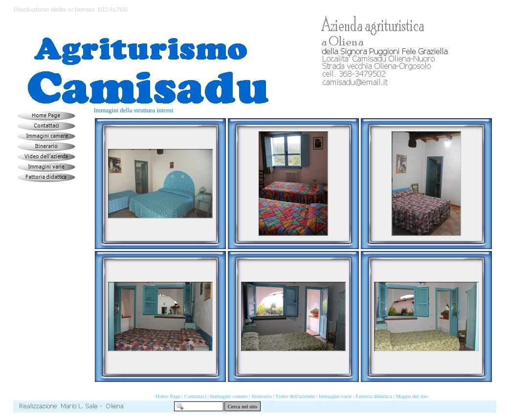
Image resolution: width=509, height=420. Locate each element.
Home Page (168, 396)
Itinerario (262, 396)
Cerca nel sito (243, 406)
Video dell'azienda (295, 396)
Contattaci (195, 396)
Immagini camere (229, 396)
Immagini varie (335, 396)
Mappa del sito (412, 396)
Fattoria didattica (374, 396)
